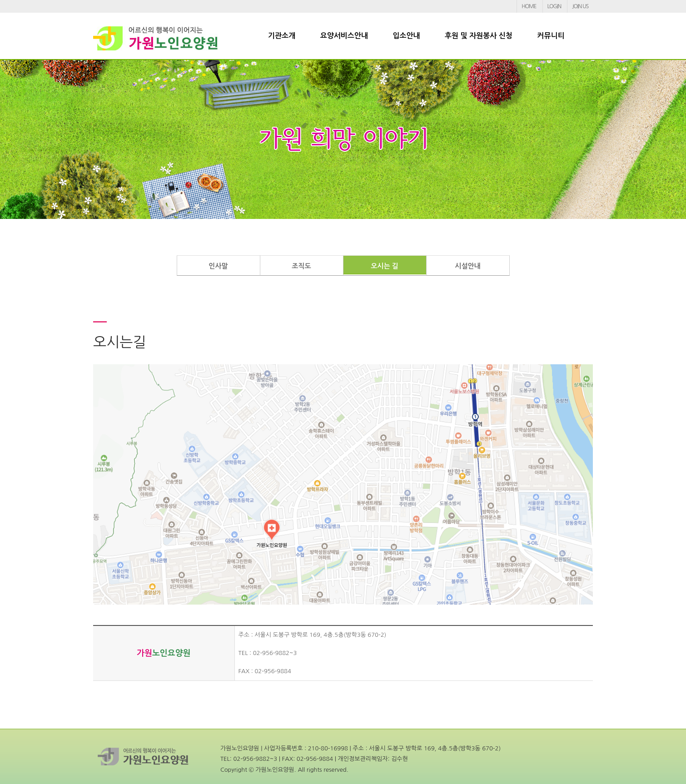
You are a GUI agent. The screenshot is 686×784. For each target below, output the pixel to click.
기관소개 (282, 36)
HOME (529, 6)
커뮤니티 (551, 36)
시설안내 (467, 266)
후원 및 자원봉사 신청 (479, 36)
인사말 (218, 266)
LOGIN (554, 6)
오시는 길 (385, 266)
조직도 (301, 266)
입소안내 (406, 36)
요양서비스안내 (344, 36)
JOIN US (580, 6)
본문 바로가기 (0, 0)
